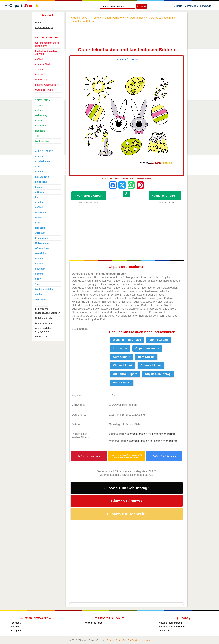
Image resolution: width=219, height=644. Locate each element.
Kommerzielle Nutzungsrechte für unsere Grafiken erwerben (127, 456)
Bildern (135, 60)
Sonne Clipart (159, 340)
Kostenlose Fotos (94, 623)
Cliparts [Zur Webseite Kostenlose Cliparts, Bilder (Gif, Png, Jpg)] (24, 6)
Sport (38, 279)
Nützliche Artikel (44, 318)
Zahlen (39, 294)
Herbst (39, 218)
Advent (39, 156)
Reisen (39, 75)
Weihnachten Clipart (127, 340)
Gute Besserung (44, 90)
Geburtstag (41, 80)
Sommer (40, 69)
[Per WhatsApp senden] (131, 185)
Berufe (39, 121)
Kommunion (42, 238)
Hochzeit (40, 131)
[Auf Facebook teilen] (113, 185)
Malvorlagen (191, 7)
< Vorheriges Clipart (89, 196)
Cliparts (178, 7)
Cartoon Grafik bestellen (164, 456)
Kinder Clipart (123, 365)
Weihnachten (42, 141)
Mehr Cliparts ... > (42, 300)
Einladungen (42, 177)
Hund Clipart (122, 383)
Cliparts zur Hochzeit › (127, 514)
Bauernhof (41, 126)
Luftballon (120, 348)
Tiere (38, 136)
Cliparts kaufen (44, 323)
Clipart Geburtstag (158, 374)
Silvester (40, 269)
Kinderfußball (43, 64)
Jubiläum (40, 233)
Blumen (39, 172)
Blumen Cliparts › (127, 501)
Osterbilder (41, 253)
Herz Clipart (146, 357)
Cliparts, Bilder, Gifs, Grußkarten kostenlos (128, 640)
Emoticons (41, 182)
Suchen (141, 6)
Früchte (39, 202)
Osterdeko (121, 60)
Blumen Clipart (151, 365)
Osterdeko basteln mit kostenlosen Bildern (150, 434)
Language (206, 7)
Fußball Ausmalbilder (47, 85)
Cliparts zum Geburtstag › (127, 488)
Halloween (41, 213)
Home (38, 22)
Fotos (38, 197)
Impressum (41, 337)
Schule (39, 105)
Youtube (15, 627)
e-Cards (39, 192)
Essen (38, 187)
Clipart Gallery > (44, 28)
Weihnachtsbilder (45, 289)
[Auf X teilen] (122, 185)
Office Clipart (42, 248)
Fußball (39, 59)
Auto (38, 167)
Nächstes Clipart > (165, 196)
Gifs (37, 223)
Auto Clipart (121, 357)
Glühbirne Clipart (125, 374)
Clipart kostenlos (147, 348)
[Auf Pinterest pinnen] (140, 185)
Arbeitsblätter (43, 161)
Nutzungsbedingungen (89, 456)
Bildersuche (42, 309)
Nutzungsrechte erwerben (172, 627)
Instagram (16, 630)
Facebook (16, 623)
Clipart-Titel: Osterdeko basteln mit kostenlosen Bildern (127, 179)
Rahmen (40, 110)
